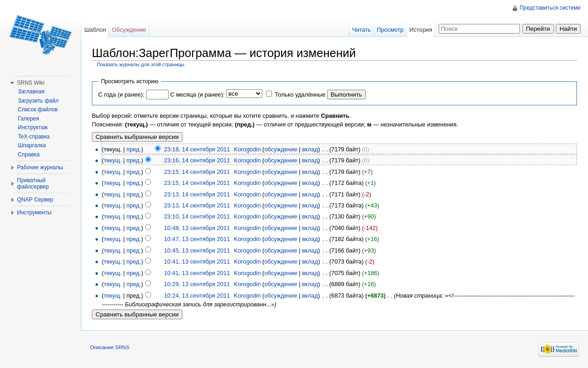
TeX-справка (34, 137)
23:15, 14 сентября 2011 (197, 172)
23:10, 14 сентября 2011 (197, 216)
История (421, 30)
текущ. (113, 160)
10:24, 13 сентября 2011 (197, 296)
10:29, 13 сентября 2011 (197, 284)
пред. (134, 149)
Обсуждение (129, 30)
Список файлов (38, 109)
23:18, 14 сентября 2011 (197, 149)
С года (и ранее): (121, 95)
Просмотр (390, 30)
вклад (310, 149)
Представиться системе (550, 8)
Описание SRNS (110, 347)
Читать (361, 30)
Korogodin (247, 149)
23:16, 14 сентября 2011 (197, 160)
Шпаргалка (32, 145)
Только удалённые (300, 95)
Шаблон (95, 30)
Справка (29, 155)
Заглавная (31, 92)
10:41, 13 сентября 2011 (197, 262)
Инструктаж (33, 127)
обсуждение (281, 149)
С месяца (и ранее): (197, 95)
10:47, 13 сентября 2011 (197, 239)
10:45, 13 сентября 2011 (197, 250)
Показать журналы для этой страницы (141, 64)
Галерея (28, 119)
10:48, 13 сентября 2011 (197, 228)
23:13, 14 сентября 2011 (197, 194)
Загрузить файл (38, 101)
